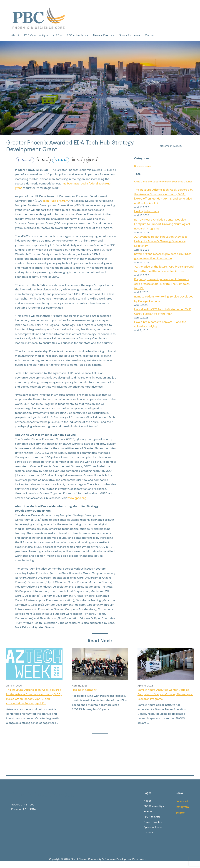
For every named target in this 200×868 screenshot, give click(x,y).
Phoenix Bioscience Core (43, 795)
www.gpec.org (76, 498)
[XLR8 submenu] (61, 35)
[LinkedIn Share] (61, 160)
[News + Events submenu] (113, 35)
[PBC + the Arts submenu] (87, 35)
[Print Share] (93, 160)
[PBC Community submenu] (47, 35)
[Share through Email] (78, 160)
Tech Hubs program (55, 201)
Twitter (180, 813)
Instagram (182, 807)
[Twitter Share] (43, 160)
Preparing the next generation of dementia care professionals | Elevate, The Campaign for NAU (162, 284)
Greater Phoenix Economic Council (173, 182)
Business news (143, 166)
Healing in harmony (147, 211)
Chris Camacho (143, 182)
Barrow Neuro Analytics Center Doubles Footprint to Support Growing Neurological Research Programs (162, 224)
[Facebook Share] (25, 160)
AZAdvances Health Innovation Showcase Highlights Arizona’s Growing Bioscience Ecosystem (161, 241)
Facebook (182, 801)
